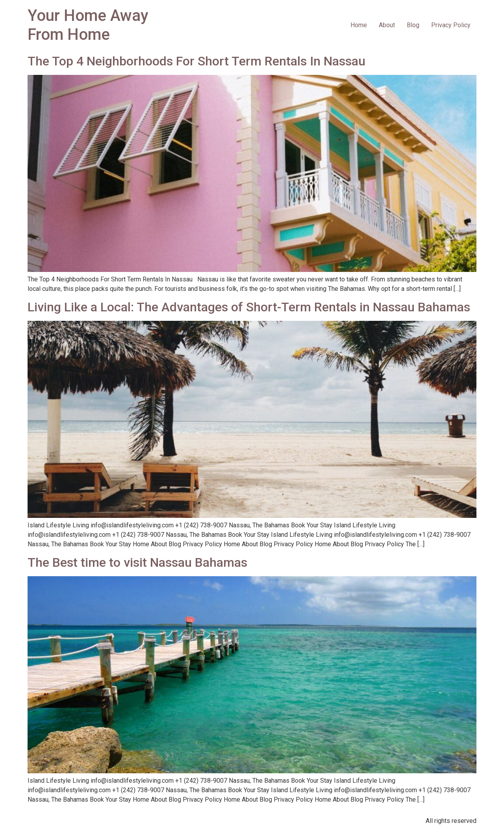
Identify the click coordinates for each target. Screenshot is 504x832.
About (387, 25)
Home (359, 25)
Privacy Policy (451, 25)
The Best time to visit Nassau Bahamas (137, 562)
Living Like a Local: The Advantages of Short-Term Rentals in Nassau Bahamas (249, 307)
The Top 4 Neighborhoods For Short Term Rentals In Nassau (196, 61)
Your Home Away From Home (88, 25)
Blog (413, 25)
